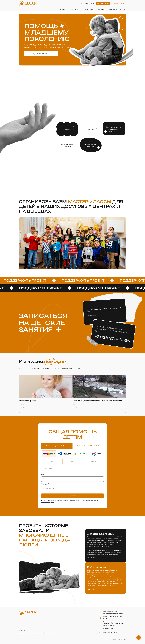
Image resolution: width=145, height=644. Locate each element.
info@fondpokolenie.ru (110, 633)
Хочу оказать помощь (103, 4)
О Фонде (63, 9)
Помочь (22, 408)
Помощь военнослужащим (63, 368)
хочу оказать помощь (73, 496)
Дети (78, 368)
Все (20, 368)
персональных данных (48, 502)
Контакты (123, 9)
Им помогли (113, 9)
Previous (23, 243)
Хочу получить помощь (119, 4)
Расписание (92, 315)
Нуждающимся (90, 9)
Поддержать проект (41, 54)
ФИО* (43, 475)
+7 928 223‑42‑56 (112, 339)
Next (122, 243)
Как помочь (102, 9)
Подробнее (91, 558)
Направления (74, 9)
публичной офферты (75, 501)
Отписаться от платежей (119, 639)
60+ (27, 368)
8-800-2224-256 (88, 4)
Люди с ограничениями (40, 368)
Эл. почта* (45, 484)
